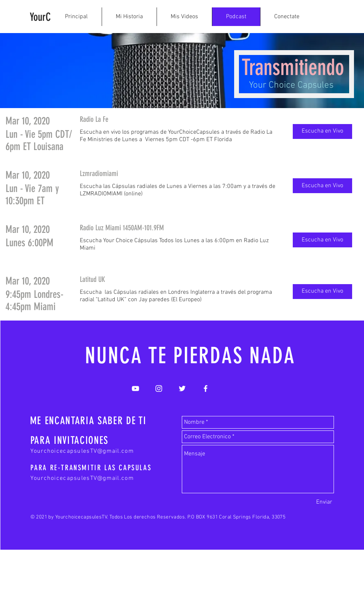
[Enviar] (324, 502)
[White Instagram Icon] (159, 388)
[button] (322, 131)
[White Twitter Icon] (182, 388)
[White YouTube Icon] (135, 388)
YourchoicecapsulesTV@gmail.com (82, 451)
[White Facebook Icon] (206, 388)
